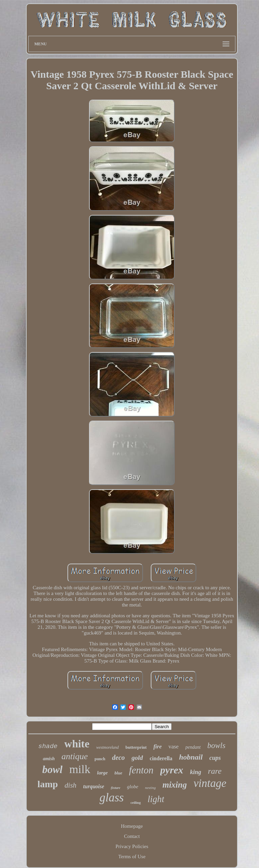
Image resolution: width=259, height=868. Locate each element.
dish (71, 785)
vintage (210, 783)
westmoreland (107, 747)
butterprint (136, 747)
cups (215, 758)
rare (214, 771)
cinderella (161, 758)
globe (133, 787)
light (156, 799)
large (103, 773)
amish (49, 759)
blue (118, 773)
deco (118, 758)
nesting (150, 788)
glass (112, 798)
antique (75, 756)
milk (80, 769)
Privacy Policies (132, 846)
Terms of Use (132, 857)
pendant (193, 747)
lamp (48, 784)
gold (137, 758)
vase (173, 747)
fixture (116, 788)
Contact (132, 836)
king (195, 772)
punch (100, 759)
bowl (52, 770)
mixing (175, 785)
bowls (217, 746)
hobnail (191, 757)
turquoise (94, 786)
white (77, 744)
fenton (141, 770)
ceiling (136, 802)
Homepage (132, 826)
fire (158, 747)
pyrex (172, 770)
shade (48, 746)
